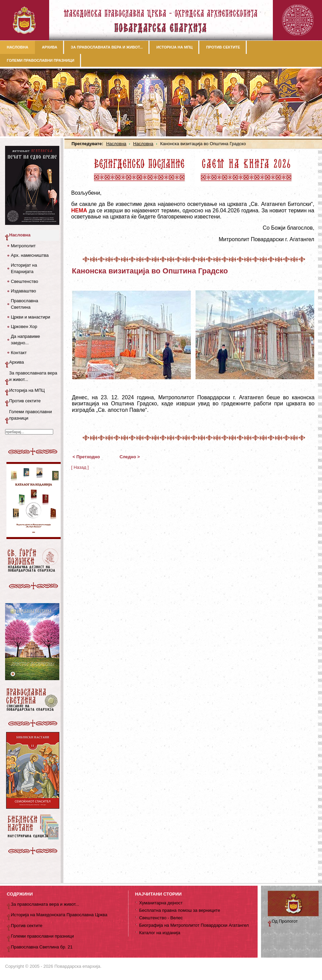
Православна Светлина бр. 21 (42, 947)
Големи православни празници (31, 415)
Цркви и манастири (31, 317)
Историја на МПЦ (27, 390)
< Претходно (86, 457)
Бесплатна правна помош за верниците (179, 910)
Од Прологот (285, 921)
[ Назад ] (80, 467)
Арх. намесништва (30, 255)
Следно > (130, 457)
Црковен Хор (24, 326)
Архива (17, 362)
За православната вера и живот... (33, 376)
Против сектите (25, 401)
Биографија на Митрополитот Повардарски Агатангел (194, 925)
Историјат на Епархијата (24, 268)
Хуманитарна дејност (161, 903)
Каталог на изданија (159, 933)
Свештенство (24, 281)
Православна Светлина (24, 304)
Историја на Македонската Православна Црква (59, 915)
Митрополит (23, 246)
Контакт (19, 353)
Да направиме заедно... (25, 340)
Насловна (116, 144)
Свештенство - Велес (161, 918)
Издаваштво (23, 291)
